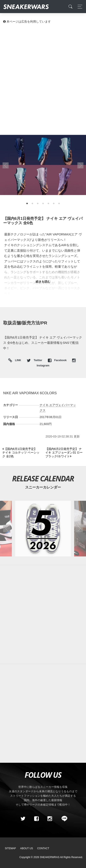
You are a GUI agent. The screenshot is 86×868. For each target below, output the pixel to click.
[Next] (64, 453)
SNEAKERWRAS (50, 857)
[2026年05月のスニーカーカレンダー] (43, 529)
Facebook (58, 360)
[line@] (63, 819)
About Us (27, 848)
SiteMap (10, 848)
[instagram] (50, 819)
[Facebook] (36, 819)
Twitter (35, 360)
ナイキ (44, 405)
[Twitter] (23, 819)
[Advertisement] (43, 73)
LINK (17, 361)
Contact (43, 848)
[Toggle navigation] (79, 7)
